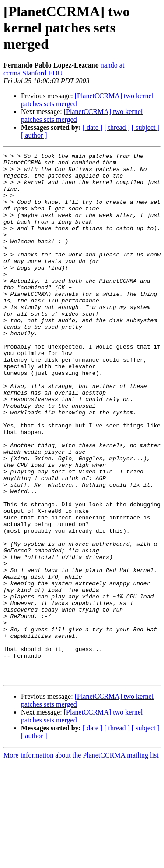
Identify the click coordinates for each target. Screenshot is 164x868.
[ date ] (92, 127)
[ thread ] (117, 127)
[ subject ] (146, 127)
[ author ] (34, 135)
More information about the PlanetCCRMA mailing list (81, 860)
